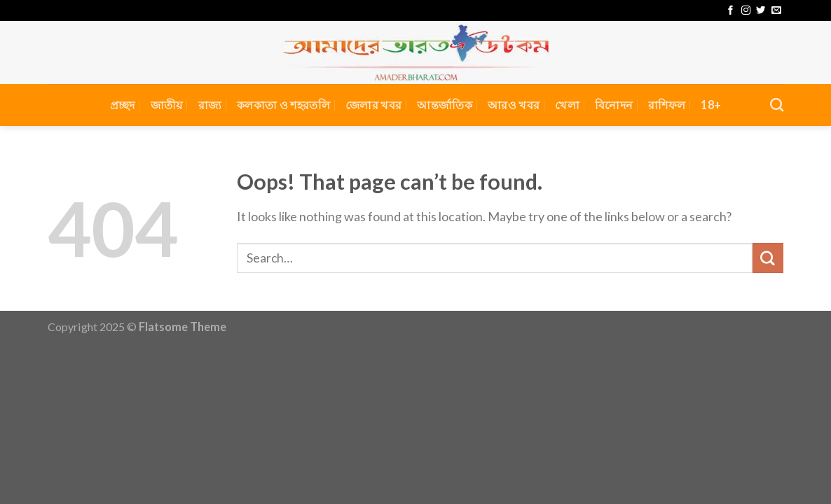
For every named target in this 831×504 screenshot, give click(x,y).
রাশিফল (667, 105)
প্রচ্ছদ (123, 105)
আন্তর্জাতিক (445, 105)
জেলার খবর (373, 105)
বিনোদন (614, 105)
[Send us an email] (776, 11)
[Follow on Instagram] (746, 11)
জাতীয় (167, 105)
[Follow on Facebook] (730, 11)
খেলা (567, 105)
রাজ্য (210, 105)
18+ (711, 105)
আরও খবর (514, 105)
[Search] (777, 105)
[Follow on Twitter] (761, 11)
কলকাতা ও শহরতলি (283, 105)
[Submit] (768, 258)
